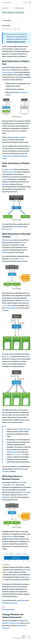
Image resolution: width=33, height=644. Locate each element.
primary (8, 70)
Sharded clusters (8, 240)
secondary (6, 184)
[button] (16, 108)
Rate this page (6, 26)
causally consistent (19, 137)
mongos (22, 469)
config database (10, 308)
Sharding (5, 252)
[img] (4, 29)
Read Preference (8, 156)
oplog (6, 179)
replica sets (8, 169)
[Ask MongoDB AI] (27, 3)
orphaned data (12, 452)
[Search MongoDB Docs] (24, 3)
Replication (20, 227)
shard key (26, 300)
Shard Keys (6, 471)
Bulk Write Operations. (10, 603)
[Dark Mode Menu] (30, 3)
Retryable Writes (9, 610)
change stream (15, 623)
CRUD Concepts (20, 8)
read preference (8, 72)
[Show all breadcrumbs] (12, 8)
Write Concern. (7, 229)
